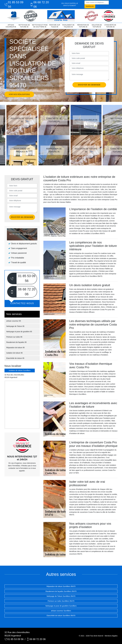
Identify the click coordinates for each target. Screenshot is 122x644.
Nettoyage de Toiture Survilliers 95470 (61, 596)
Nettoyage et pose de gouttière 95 (40, 26)
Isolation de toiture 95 (97, 26)
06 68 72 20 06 (39, 4)
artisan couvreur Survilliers (61, 611)
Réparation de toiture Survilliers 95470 (61, 586)
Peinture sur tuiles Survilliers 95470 (61, 601)
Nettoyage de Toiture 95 (24, 26)
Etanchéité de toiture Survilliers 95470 (61, 616)
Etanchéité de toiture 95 (110, 26)
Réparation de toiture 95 (83, 26)
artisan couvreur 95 (11, 26)
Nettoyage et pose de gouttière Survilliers (61, 606)
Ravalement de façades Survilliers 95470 (61, 591)
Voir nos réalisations (19, 94)
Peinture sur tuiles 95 (55, 26)
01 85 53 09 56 (14, 4)
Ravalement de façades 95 (68, 26)
